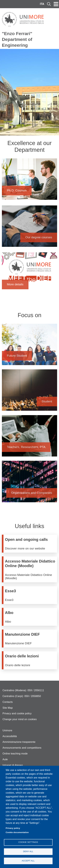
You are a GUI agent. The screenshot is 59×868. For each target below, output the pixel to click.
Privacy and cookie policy (17, 713)
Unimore (7, 730)
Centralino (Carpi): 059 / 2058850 (22, 696)
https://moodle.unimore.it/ (30, 569)
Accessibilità (10, 736)
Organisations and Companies (29, 483)
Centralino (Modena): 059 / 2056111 (23, 690)
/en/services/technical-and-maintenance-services (30, 638)
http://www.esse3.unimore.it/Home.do (30, 595)
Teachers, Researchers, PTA (29, 437)
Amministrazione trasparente (19, 742)
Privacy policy (13, 828)
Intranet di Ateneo (13, 765)
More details (29, 275)
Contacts (8, 702)
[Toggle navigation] (56, 4)
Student (29, 392)
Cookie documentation (17, 832)
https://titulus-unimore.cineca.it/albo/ (30, 617)
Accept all (28, 861)
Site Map (8, 708)
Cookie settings (28, 842)
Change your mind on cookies (20, 719)
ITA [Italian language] (42, 4)
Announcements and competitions (22, 748)
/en (30, 544)
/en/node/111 (30, 660)
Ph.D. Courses (29, 181)
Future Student (29, 346)
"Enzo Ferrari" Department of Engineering (17, 39)
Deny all (28, 851)
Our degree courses (29, 228)
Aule (5, 759)
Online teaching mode (15, 754)
